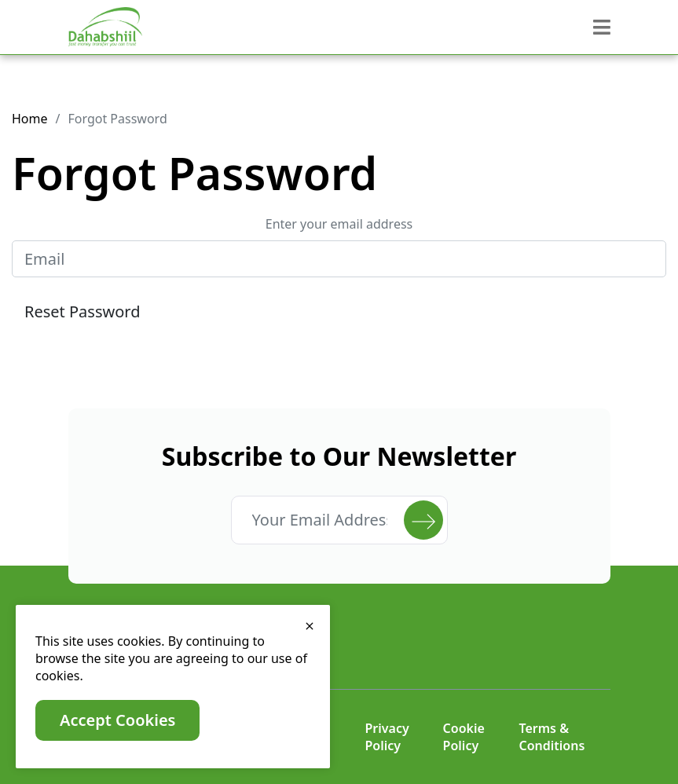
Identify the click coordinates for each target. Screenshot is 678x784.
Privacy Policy (387, 737)
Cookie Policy (464, 737)
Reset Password (82, 311)
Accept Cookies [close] (117, 720)
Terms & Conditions (552, 737)
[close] (310, 625)
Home (30, 119)
